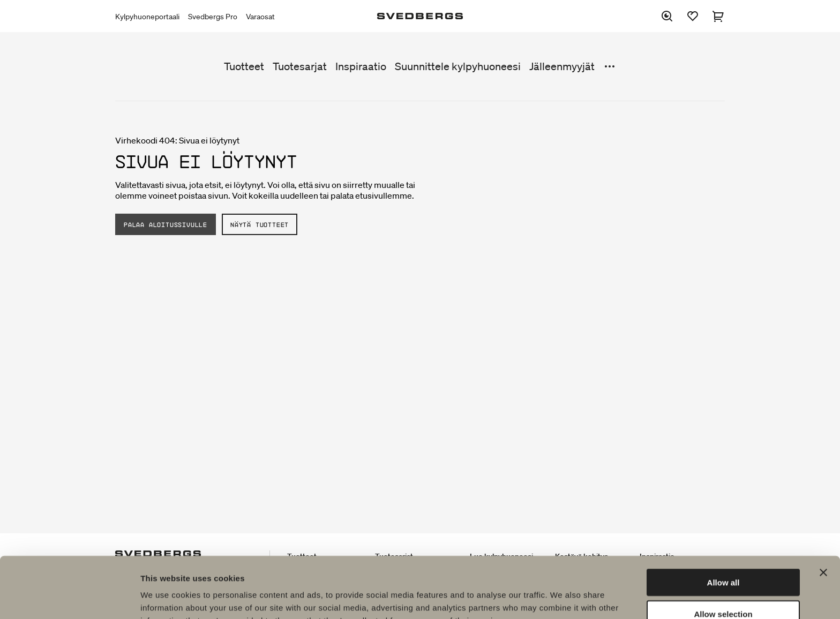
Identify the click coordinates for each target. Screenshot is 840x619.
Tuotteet (244, 66)
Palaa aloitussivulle (166, 224)
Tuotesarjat (300, 66)
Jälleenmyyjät (562, 66)
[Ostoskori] (718, 16)
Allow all (723, 525)
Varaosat (260, 17)
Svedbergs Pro (213, 17)
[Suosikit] (693, 16)
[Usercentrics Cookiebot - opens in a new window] (69, 598)
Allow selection (723, 557)
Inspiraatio (361, 66)
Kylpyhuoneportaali (147, 17)
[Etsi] (667, 16)
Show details (562, 598)
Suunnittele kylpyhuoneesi (458, 66)
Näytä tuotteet (260, 224)
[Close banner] (823, 515)
